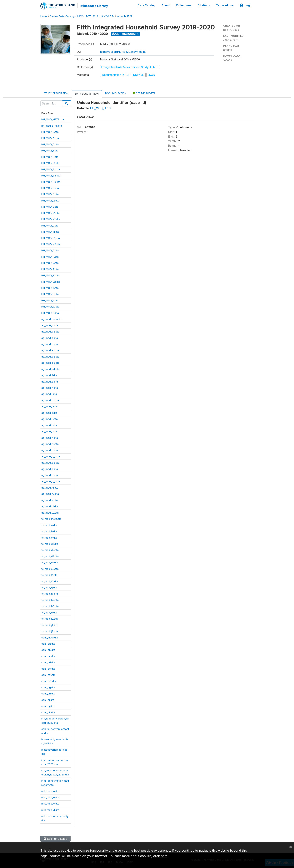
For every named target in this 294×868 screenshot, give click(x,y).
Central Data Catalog (62, 16)
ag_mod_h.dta (50, 388)
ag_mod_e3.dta (50, 363)
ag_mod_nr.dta (50, 444)
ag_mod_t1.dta (50, 506)
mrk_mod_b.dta (50, 797)
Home (44, 16)
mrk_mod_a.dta (50, 791)
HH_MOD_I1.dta (50, 194)
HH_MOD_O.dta (50, 250)
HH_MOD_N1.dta (51, 238)
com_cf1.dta (48, 675)
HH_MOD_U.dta (50, 294)
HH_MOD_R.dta (50, 269)
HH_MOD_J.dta (50, 207)
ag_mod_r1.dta (50, 488)
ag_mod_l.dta (49, 425)
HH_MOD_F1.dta (50, 163)
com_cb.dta (48, 650)
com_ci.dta (48, 700)
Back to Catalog (55, 839)
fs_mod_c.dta (49, 538)
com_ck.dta (48, 712)
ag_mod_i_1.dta (50, 400)
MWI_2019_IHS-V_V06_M (100, 16)
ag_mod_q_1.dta (51, 481)
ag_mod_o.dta (50, 450)
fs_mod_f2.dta (50, 581)
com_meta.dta (50, 637)
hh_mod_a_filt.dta (52, 126)
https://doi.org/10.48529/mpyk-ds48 (123, 52)
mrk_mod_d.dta (50, 810)
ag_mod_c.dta (50, 338)
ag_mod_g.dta (50, 382)
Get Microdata (125, 34)
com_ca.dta (48, 644)
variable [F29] (125, 16)
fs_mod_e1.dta (50, 562)
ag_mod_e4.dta (50, 369)
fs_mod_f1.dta (49, 575)
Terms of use (225, 5)
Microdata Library (94, 6)
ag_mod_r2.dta (50, 494)
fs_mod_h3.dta (50, 606)
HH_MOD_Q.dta (50, 263)
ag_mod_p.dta (50, 469)
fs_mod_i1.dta (49, 612)
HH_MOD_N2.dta (51, 244)
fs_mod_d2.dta (50, 550)
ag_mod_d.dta (50, 344)
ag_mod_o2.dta (50, 463)
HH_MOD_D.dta (50, 144)
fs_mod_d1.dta (50, 544)
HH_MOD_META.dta (53, 119)
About (166, 5)
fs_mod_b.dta (49, 531)
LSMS (80, 16)
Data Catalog (147, 5)
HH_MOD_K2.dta (51, 219)
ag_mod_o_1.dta (51, 456)
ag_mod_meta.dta (52, 319)
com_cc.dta (48, 656)
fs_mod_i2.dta (50, 619)
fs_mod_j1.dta (49, 625)
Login (246, 5)
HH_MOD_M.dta (50, 232)
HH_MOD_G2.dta (51, 175)
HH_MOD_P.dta (50, 257)
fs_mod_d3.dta (50, 556)
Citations (204, 5)
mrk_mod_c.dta (50, 804)
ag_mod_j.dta (49, 413)
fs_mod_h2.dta (50, 600)
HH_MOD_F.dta (50, 157)
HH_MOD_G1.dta (51, 169)
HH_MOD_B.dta (50, 132)
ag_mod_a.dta (50, 325)
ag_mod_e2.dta (50, 357)
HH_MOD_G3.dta (51, 182)
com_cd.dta (48, 662)
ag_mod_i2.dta (50, 406)
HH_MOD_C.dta (50, 138)
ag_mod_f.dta (49, 375)
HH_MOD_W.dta (50, 307)
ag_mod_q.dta (50, 475)
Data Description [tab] (87, 94)
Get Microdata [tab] (144, 93)
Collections (184, 5)
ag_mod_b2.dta (50, 332)
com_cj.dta (48, 706)
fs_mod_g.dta (49, 587)
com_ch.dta (48, 693)
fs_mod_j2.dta (50, 631)
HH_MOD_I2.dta (50, 201)
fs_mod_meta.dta (51, 519)
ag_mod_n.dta (50, 438)
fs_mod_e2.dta (50, 569)
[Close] (291, 847)
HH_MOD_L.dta (50, 226)
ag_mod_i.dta (49, 394)
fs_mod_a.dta (49, 525)
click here (160, 856)
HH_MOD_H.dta (50, 188)
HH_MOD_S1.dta (50, 275)
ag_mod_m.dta (50, 431)
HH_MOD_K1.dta (50, 213)
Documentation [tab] (116, 93)
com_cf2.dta (49, 681)
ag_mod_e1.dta (50, 350)
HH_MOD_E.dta (50, 150)
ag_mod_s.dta (50, 500)
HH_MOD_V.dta (50, 300)
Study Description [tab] (56, 93)
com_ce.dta (48, 669)
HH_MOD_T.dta (50, 288)
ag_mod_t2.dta (50, 513)
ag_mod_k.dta (50, 419)
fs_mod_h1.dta (50, 594)
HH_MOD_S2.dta (51, 282)
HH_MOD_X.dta (50, 313)
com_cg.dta (48, 687)
